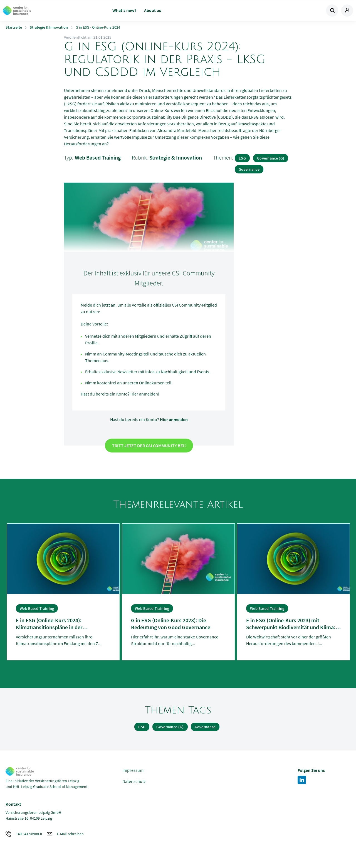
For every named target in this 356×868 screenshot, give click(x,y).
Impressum (133, 770)
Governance (249, 169)
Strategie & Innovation (49, 27)
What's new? (124, 10)
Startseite (14, 27)
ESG (242, 158)
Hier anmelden (174, 419)
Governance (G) (271, 158)
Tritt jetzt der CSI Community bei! (149, 446)
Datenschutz (134, 781)
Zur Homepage (42, 11)
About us (153, 10)
